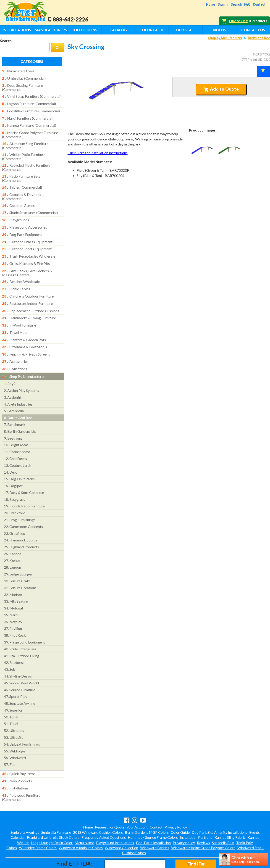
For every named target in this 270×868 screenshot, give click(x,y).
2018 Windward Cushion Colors (98, 813)
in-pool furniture (19, 311)
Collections (84, 30)
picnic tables (16, 277)
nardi (11, 597)
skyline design (18, 658)
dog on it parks (19, 461)
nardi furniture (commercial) (28, 116)
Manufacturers (51, 30)
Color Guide (152, 30)
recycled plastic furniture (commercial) (26, 162)
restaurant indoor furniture (27, 291)
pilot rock (15, 617)
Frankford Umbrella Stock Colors (53, 818)
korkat (12, 543)
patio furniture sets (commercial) (21, 172)
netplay (13, 604)
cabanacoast (17, 434)
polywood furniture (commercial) (21, 778)
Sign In (223, 4)
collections (15, 352)
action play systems (21, 373)
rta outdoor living (22, 638)
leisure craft (17, 563)
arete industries (18, 386)
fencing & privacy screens (26, 338)
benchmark (15, 407)
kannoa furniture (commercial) (29, 122)
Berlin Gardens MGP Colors (147, 813)
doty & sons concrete (24, 475)
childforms (15, 441)
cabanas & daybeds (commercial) (22, 190)
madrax (13, 577)
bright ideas (16, 427)
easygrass (14, 481)
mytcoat (14, 590)
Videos (219, 30)
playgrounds (16, 212)
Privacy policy (184, 823)
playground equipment (24, 624)
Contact (259, 4)
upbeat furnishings (22, 726)
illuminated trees (18, 71)
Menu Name (84, 823)
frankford (15, 495)
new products (17, 763)
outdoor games (18, 199)
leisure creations (20, 570)
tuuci (11, 706)
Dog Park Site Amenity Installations (219, 813)
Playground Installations (115, 823)
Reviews (203, 823)
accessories (15, 345)
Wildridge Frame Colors (38, 828)
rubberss (14, 645)
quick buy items (19, 756)
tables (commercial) (22, 181)
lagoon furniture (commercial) (29, 102)
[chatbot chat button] (243, 859)
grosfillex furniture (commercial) (31, 109)
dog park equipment (22, 226)
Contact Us (253, 30)
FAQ (247, 4)
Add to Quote (221, 89)
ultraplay (14, 713)
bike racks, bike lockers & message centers (27, 261)
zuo (10, 747)
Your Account (137, 807)
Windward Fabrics (155, 828)
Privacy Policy (176, 807)
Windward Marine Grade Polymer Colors (203, 828)
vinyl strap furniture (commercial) (32, 95)
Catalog (118, 30)
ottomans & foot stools (25, 331)
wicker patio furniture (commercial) (24, 152)
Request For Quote (110, 807)
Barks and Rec (259, 38)
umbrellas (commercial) (24, 78)
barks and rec (18, 400)
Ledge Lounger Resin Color (52, 823)
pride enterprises (20, 631)
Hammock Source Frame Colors (153, 818)
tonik (11, 699)
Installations (17, 30)
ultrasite (14, 719)
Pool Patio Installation (153, 823)
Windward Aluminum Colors (81, 828)
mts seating (16, 583)
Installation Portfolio (196, 818)
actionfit (13, 379)
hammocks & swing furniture (29, 304)
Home (211, 4)
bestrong (13, 420)
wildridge (14, 733)
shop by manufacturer (23, 359)
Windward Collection (121, 828)
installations (15, 769)
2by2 (10, 366)
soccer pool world (21, 665)
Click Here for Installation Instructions (98, 153)
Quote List (238, 21)
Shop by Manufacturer (225, 38)
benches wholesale (21, 270)
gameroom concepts (23, 509)
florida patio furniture (24, 488)
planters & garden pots (24, 325)
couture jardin (18, 447)
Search (236, 4)
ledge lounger (18, 556)
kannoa (13, 536)
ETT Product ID (252, 60)
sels (10, 651)
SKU (256, 54)
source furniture (20, 672)
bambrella (14, 393)
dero (11, 454)
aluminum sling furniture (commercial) (25, 141)
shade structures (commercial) (30, 205)
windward (15, 740)
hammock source (21, 522)
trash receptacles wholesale (29, 246)
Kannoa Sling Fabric (230, 818)
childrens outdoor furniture (28, 284)
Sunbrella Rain (223, 823)
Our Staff (186, 30)
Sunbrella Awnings (25, 813)
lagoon (12, 549)
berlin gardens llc (20, 413)
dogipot (13, 468)
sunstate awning (20, 685)
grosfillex (14, 516)
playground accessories (25, 219)
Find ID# (196, 844)
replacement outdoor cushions (31, 298)
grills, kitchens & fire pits (26, 253)
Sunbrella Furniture (56, 813)
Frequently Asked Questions (104, 818)
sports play (16, 679)
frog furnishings (20, 502)
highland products (21, 529)
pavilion (13, 611)
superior (13, 692)
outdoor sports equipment (27, 239)
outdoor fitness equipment (27, 233)
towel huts (15, 318)
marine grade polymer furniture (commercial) (30, 131)
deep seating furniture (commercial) (22, 86)
